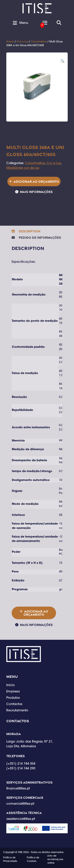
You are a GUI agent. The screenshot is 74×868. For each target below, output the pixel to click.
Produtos (13, 698)
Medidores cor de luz (23, 168)
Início (11, 685)
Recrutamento (17, 711)
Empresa (13, 692)
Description (29, 231)
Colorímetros (39, 42)
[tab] (26, 231)
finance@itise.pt (18, 789)
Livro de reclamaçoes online (55, 860)
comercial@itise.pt (20, 804)
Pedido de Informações (39, 238)
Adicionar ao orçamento (36, 181)
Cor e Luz (22, 42)
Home (10, 42)
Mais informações (36, 192)
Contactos (14, 704)
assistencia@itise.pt (21, 819)
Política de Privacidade (10, 860)
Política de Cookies (33, 860)
